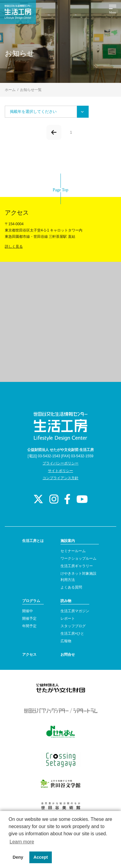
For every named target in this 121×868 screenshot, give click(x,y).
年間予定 (29, 626)
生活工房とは (33, 541)
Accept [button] (41, 857)
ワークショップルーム (78, 558)
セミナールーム (73, 551)
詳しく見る (14, 246)
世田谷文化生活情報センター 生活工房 (18, 12)
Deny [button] (18, 857)
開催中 (28, 611)
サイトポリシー (60, 471)
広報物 (66, 641)
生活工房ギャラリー (77, 566)
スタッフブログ (73, 626)
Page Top (60, 190)
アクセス (29, 655)
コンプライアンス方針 (60, 478)
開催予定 (29, 618)
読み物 (66, 601)
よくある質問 (71, 587)
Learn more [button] (22, 842)
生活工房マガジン (75, 611)
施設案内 (68, 541)
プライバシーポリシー (60, 463)
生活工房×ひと (72, 634)
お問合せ (68, 655)
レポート (68, 618)
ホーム (10, 90)
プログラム (31, 601)
